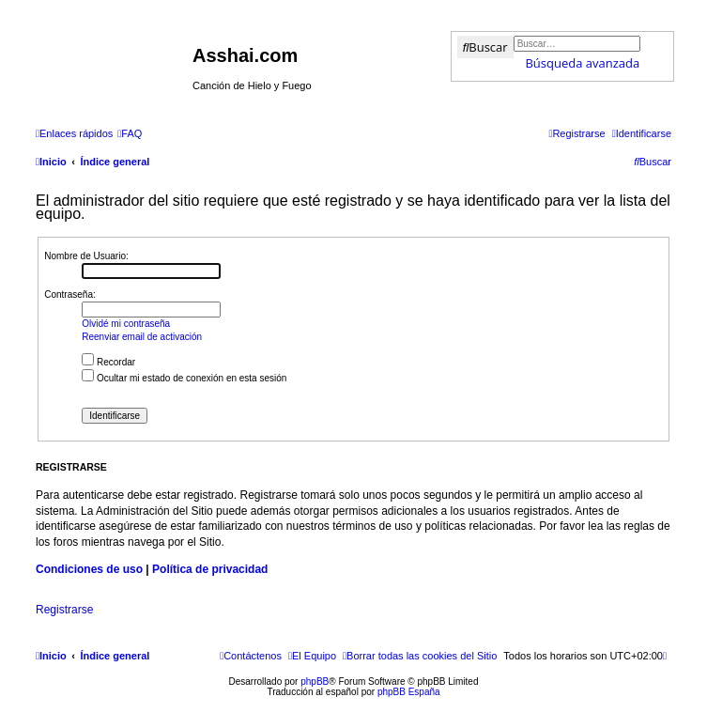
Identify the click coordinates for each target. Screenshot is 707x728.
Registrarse (64, 610)
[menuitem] (130, 133)
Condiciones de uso (89, 569)
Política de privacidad (210, 569)
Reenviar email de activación (142, 337)
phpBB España (409, 692)
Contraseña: (69, 294)
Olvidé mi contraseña (126, 324)
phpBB (315, 682)
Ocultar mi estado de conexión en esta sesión (184, 378)
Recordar (108, 362)
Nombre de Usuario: (86, 256)
